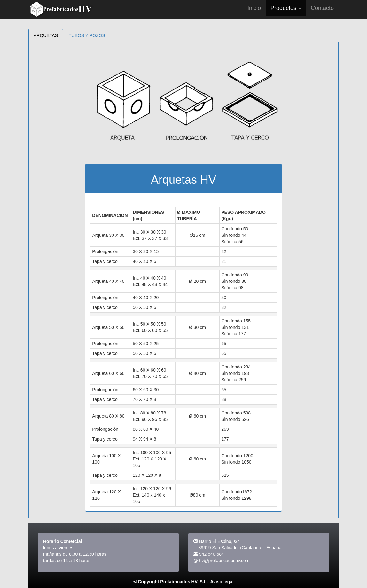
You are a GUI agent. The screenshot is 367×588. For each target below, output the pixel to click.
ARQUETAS (46, 35)
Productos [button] (286, 8)
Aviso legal (222, 582)
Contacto (322, 8)
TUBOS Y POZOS (87, 35)
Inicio (254, 8)
